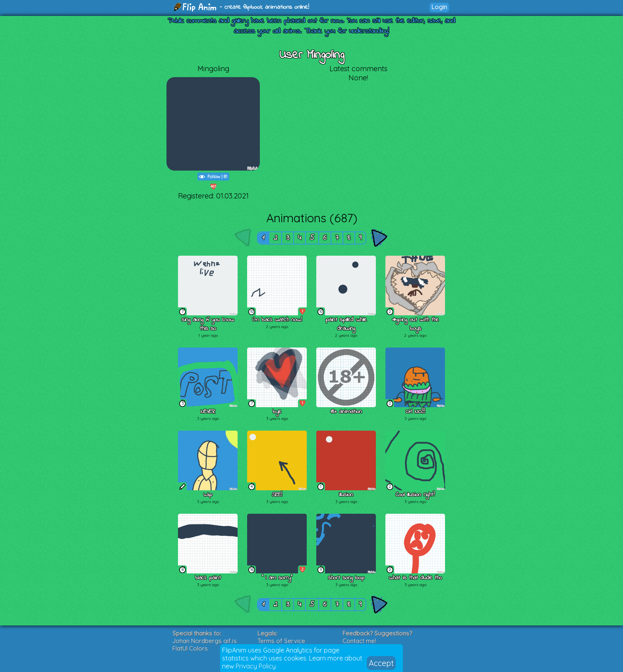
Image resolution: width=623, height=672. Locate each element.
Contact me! (359, 641)
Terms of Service (281, 641)
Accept (381, 663)
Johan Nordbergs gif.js (205, 641)
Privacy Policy (256, 666)
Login (439, 7)
